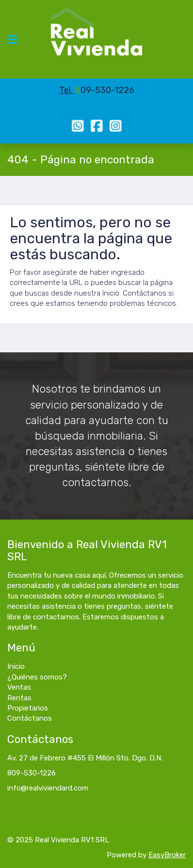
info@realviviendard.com (48, 788)
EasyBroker (167, 855)
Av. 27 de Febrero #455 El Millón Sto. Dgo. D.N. (85, 758)
